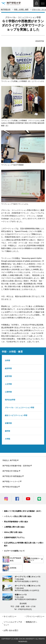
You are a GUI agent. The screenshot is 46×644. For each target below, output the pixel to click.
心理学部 (8, 392)
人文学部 (8, 384)
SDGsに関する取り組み (13, 532)
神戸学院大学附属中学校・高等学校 (16, 466)
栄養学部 (8, 423)
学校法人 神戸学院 (10, 460)
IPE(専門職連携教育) (12, 559)
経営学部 (8, 376)
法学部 (7, 360)
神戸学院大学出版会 (10, 487)
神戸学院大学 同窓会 (10, 471)
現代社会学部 (10, 400)
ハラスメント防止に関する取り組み (18, 516)
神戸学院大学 (6, 9)
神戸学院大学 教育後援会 (12, 476)
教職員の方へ (32, 622)
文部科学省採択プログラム (14, 538)
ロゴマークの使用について (14, 551)
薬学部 (7, 431)
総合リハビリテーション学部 (16, 415)
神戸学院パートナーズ (11, 482)
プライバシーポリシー (35, 616)
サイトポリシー (10, 616)
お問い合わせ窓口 (11, 630)
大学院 (7, 439)
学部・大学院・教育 (21, 9)
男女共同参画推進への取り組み (16, 522)
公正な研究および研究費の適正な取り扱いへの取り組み (24, 544)
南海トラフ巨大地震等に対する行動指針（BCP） (23, 511)
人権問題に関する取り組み (14, 527)
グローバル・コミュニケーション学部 (20, 408)
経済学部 (8, 368)
